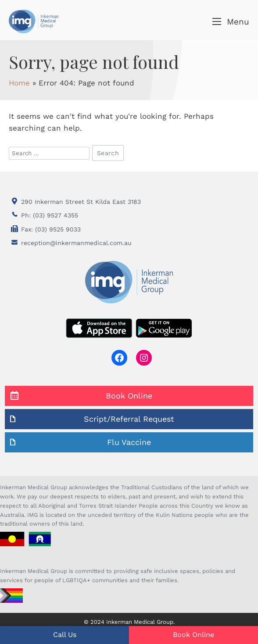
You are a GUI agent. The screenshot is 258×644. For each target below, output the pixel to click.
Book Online (129, 396)
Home (19, 83)
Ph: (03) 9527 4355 (50, 215)
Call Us (65, 635)
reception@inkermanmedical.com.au (76, 243)
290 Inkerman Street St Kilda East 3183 (81, 202)
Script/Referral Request (129, 419)
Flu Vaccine (129, 442)
